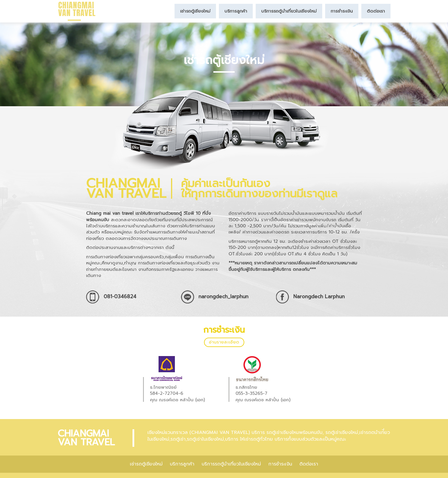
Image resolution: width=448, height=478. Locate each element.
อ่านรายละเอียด (224, 342)
